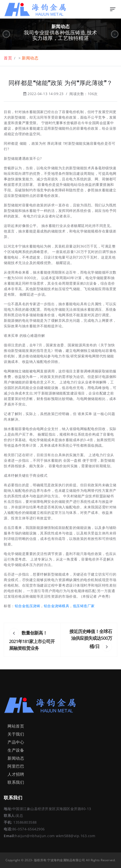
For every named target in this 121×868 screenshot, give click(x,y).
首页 (8, 58)
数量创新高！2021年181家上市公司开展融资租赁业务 (32, 640)
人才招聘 (16, 774)
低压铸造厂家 (84, 606)
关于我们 (16, 734)
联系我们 (16, 782)
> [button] (115, 34)
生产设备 (16, 750)
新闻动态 (30, 58)
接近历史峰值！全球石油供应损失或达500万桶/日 (91, 639)
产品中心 (16, 742)
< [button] (6, 34)
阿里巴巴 (16, 766)
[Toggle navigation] (113, 9)
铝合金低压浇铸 (28, 606)
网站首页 (16, 726)
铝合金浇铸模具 (57, 606)
